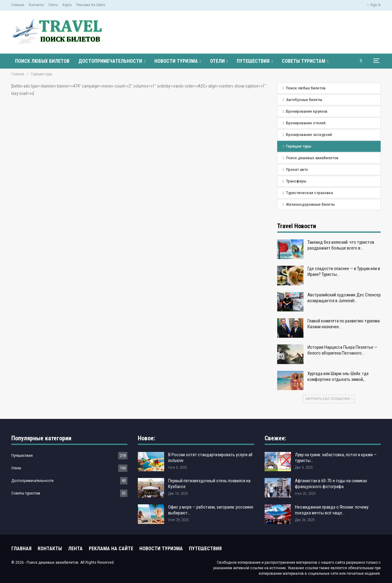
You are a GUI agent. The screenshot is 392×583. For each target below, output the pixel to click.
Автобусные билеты (304, 100)
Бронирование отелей (306, 123)
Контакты (36, 5)
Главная (18, 5)
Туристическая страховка (309, 193)
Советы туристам (303, 61)
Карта (67, 5)
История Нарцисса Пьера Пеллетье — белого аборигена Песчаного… (342, 350)
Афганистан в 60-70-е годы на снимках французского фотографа (331, 484)
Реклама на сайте (91, 5)
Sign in (374, 5)
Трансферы (296, 181)
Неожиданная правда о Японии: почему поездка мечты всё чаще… (332, 510)
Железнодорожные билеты (310, 205)
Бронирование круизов (307, 111)
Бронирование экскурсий (309, 135)
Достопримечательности (110, 61)
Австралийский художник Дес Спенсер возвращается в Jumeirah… (344, 298)
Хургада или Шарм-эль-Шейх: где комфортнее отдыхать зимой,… (338, 376)
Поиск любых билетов (42, 61)
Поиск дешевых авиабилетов (312, 158)
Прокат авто (297, 170)
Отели (217, 61)
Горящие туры (299, 146)
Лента (53, 5)
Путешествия (253, 61)
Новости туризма (176, 61)
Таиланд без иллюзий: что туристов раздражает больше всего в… (341, 245)
